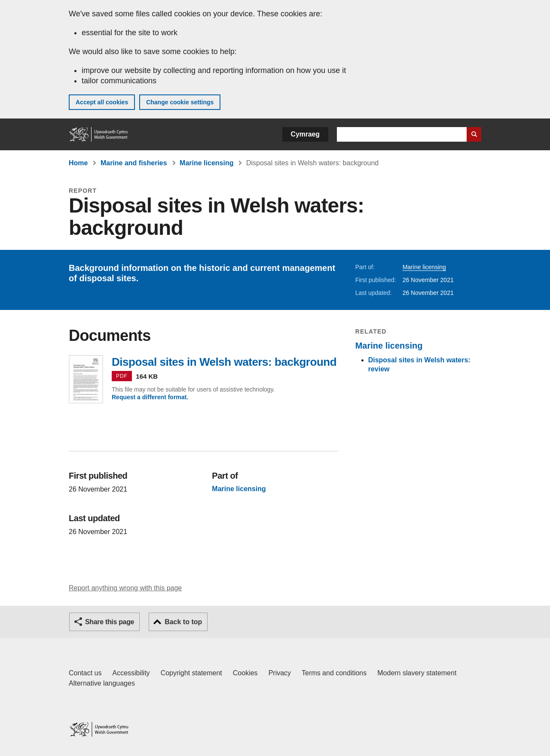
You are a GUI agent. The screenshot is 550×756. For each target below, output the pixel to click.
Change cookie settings (180, 102)
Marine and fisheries (134, 163)
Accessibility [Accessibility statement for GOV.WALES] (131, 673)
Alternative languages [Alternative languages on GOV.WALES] (102, 683)
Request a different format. (150, 397)
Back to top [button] (183, 622)
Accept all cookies (102, 102)
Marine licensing (206, 163)
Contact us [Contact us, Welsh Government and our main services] (85, 673)
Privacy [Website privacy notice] (280, 673)
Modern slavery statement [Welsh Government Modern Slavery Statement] (417, 673)
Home (78, 163)
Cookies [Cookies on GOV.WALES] (245, 673)
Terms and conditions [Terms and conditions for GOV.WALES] (334, 673)
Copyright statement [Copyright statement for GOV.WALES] (191, 673)
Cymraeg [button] (305, 134)
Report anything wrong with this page (125, 588)
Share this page (110, 622)
